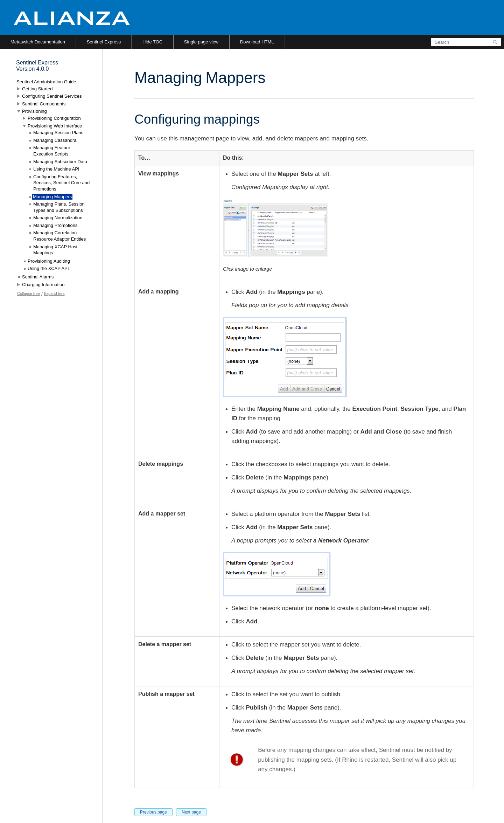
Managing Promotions (55, 225)
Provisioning (34, 111)
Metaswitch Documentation (38, 42)
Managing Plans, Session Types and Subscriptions (59, 207)
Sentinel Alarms (38, 277)
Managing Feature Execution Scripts (52, 151)
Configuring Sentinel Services (52, 96)
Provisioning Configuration (54, 118)
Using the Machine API (56, 169)
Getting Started (37, 89)
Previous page (153, 812)
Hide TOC (152, 42)
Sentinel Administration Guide (46, 82)
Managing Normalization (58, 218)
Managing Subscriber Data (60, 162)
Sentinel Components (44, 104)
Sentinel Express (104, 42)
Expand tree (54, 293)
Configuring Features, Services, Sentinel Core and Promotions (61, 183)
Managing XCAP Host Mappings (55, 250)
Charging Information (43, 285)
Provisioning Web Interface (55, 126)
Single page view (201, 42)
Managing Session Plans (58, 133)
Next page (191, 812)
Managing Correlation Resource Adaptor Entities (59, 236)
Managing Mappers (52, 197)
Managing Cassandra (55, 140)
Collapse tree (29, 293)
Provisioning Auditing (49, 261)
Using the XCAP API (48, 268)
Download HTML (257, 42)
